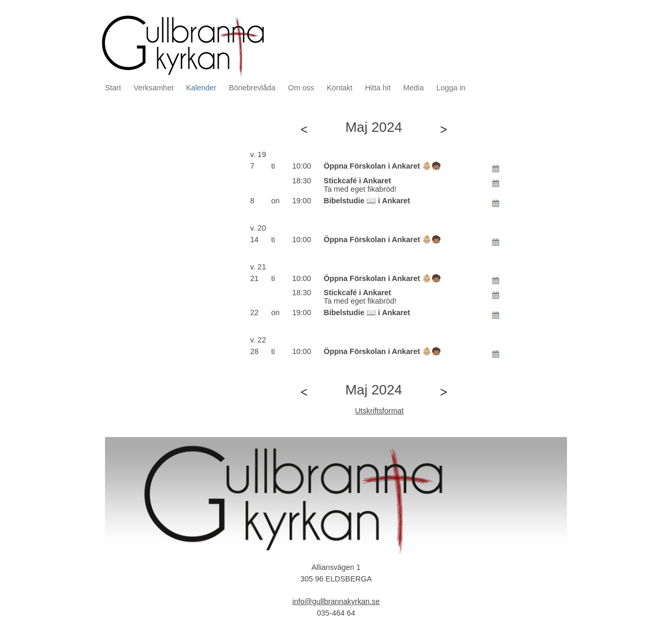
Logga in (451, 88)
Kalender (201, 88)
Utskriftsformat (379, 411)
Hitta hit (378, 88)
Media (413, 88)
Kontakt (339, 88)
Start (113, 88)
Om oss (301, 88)
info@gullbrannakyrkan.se (336, 601)
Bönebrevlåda (252, 88)
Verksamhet (153, 88)
